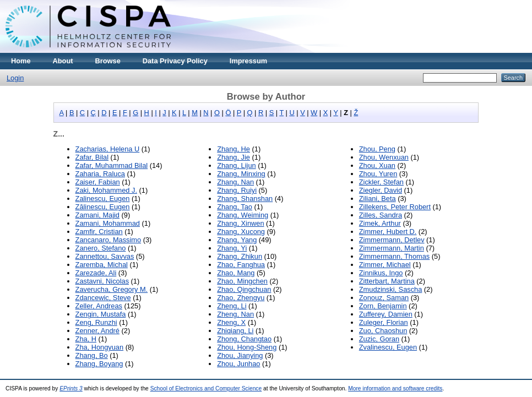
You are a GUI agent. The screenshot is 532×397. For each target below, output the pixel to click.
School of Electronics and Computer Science (206, 388)
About (63, 61)
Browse (108, 61)
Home (21, 61)
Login (15, 78)
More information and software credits (395, 388)
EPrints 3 (71, 388)
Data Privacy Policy (175, 61)
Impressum (248, 61)
